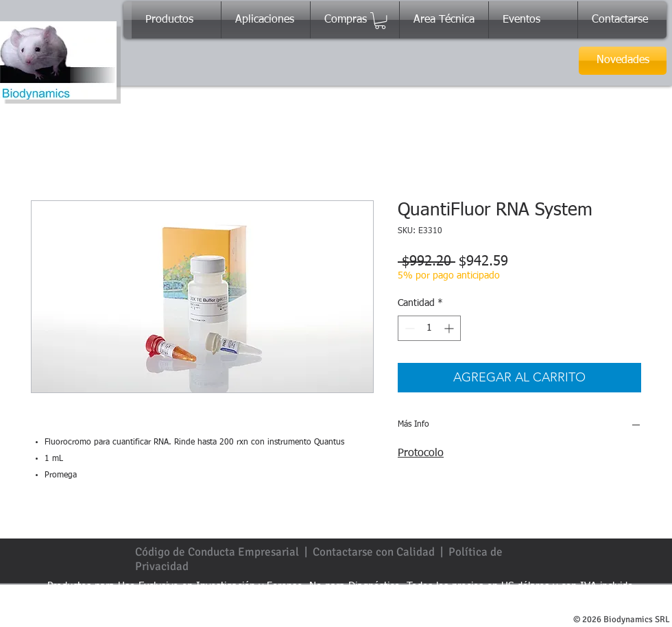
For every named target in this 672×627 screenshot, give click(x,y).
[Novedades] (623, 61)
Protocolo (421, 453)
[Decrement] (408, 328)
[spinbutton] (429, 328)
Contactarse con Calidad (374, 552)
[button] (380, 21)
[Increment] (450, 328)
